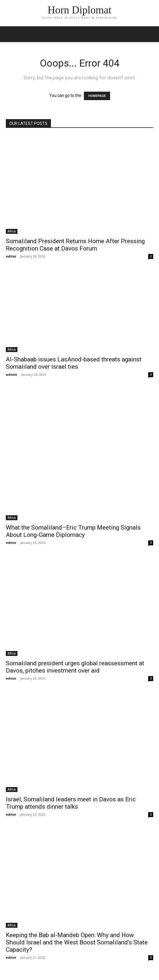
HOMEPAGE (97, 96)
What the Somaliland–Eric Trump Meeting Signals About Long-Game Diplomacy (73, 531)
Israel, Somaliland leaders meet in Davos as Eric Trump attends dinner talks (71, 803)
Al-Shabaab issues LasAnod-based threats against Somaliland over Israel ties (74, 363)
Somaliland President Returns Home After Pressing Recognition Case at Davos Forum (75, 245)
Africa (12, 231)
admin (12, 374)
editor (11, 256)
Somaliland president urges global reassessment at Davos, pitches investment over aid (75, 667)
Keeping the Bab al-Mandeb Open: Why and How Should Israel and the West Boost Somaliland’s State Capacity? (77, 942)
